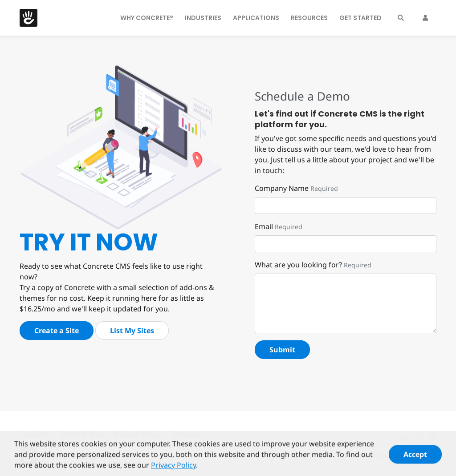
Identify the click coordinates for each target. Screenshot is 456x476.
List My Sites (132, 331)
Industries (203, 18)
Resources (309, 18)
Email (264, 226)
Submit (282, 350)
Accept (415, 457)
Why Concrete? (147, 18)
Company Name (282, 188)
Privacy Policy (173, 468)
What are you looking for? (298, 265)
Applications (256, 18)
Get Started (360, 18)
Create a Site (57, 331)
